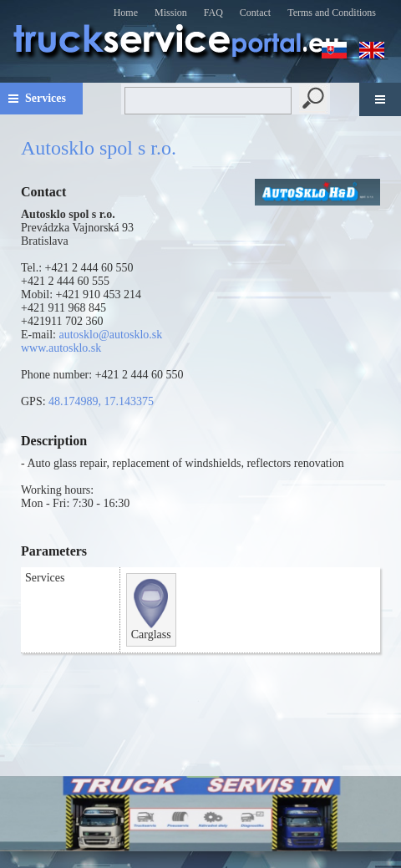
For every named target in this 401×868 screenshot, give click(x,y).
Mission (171, 13)
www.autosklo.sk (61, 348)
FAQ (213, 13)
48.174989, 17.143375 (101, 401)
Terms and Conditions (332, 13)
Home (126, 13)
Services (46, 98)
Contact (255, 13)
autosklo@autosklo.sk (111, 335)
